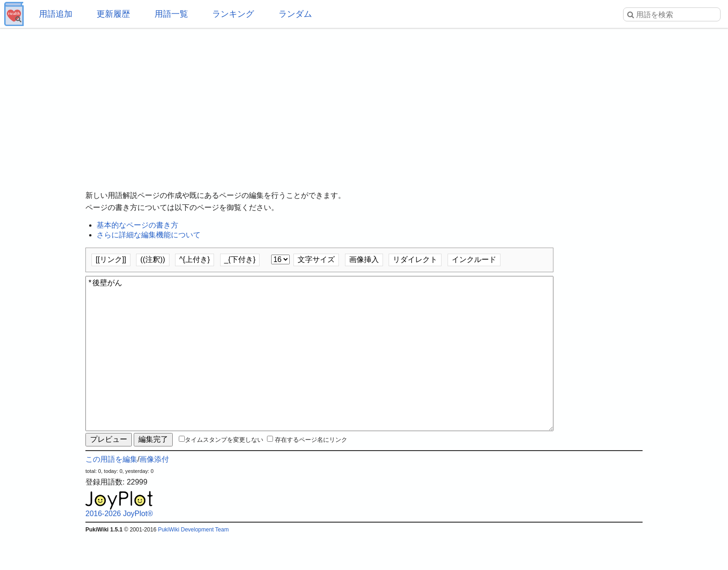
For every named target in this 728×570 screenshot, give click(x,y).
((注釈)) (153, 259)
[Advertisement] (364, 102)
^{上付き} (195, 259)
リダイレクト (415, 259)
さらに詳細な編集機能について (149, 235)
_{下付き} (240, 259)
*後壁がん (319, 370)
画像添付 (154, 493)
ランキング (233, 14)
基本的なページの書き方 (137, 225)
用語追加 (56, 14)
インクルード (474, 259)
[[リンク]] (111, 259)
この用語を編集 (111, 493)
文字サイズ (316, 259)
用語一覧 (171, 14)
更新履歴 (113, 14)
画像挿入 (364, 259)
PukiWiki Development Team (193, 563)
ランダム (295, 14)
